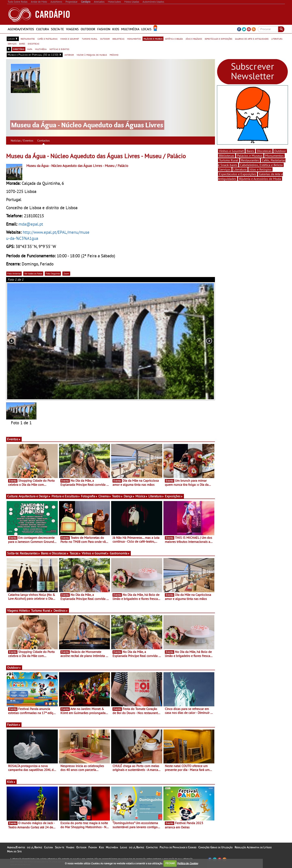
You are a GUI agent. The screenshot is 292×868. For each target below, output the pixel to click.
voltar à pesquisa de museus (92, 55)
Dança (129, 496)
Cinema (105, 496)
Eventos (14, 439)
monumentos (134, 39)
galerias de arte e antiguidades (252, 39)
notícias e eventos (59, 49)
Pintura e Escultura (66, 496)
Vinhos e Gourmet (95, 553)
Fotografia (89, 496)
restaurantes (28, 39)
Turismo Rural (42, 610)
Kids (116, 29)
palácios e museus (153, 39)
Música (142, 496)
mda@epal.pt (31, 224)
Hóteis (25, 610)
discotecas (33, 43)
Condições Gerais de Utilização (215, 847)
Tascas (75, 553)
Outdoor (88, 29)
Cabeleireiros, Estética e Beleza (261, 165)
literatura (277, 39)
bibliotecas (118, 39)
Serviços (225, 169)
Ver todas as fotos (33, 273)
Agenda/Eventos (21, 29)
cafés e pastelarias (47, 39)
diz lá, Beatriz (34, 847)
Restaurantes (30, 553)
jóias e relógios (194, 39)
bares (22, 43)
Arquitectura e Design (35, 496)
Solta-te (57, 29)
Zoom (66, 273)
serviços (12, 43)
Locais (146, 29)
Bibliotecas (227, 156)
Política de (188, 863)
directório (19, 49)
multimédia (41, 49)
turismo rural (90, 39)
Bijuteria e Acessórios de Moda (260, 179)
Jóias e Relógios (260, 169)
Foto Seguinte (53, 273)
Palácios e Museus (250, 156)
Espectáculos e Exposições (238, 174)
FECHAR (170, 863)
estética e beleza (174, 39)
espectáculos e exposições (218, 39)
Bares (250, 151)
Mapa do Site (14, 851)
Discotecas (264, 151)
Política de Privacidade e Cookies (178, 847)
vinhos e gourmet (70, 39)
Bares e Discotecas (55, 553)
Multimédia (130, 29)
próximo (114, 55)
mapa (30, 49)
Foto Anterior (14, 273)
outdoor (105, 39)
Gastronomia (120, 553)
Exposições (174, 496)
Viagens (72, 29)
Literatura (156, 496)
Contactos (43, 141)
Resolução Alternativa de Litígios (253, 847)
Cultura (42, 29)
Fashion (104, 29)
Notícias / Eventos (22, 141)
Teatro (117, 496)
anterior (69, 55)
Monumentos (274, 156)
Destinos (61, 610)
